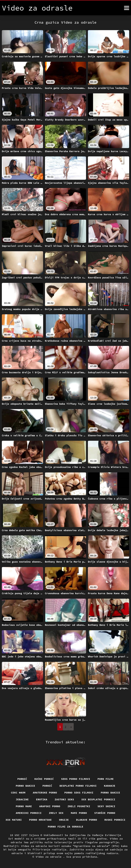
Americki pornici (29, 813)
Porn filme (106, 779)
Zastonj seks (64, 799)
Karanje (110, 786)
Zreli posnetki (79, 806)
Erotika (42, 799)
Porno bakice (26, 786)
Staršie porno (105, 813)
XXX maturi (14, 820)
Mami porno (79, 813)
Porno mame (24, 806)
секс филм (18, 793)
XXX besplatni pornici (98, 799)
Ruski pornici (115, 820)
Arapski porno (50, 806)
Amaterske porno (45, 793)
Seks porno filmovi (76, 779)
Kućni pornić (44, 779)
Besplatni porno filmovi (78, 786)
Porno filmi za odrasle (65, 827)
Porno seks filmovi (79, 793)
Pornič (22, 779)
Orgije (64, 820)
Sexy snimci (106, 806)
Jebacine (22, 799)
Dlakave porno (87, 820)
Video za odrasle (49, 857)
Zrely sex (56, 813)
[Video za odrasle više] (127, 8)
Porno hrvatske (40, 820)
